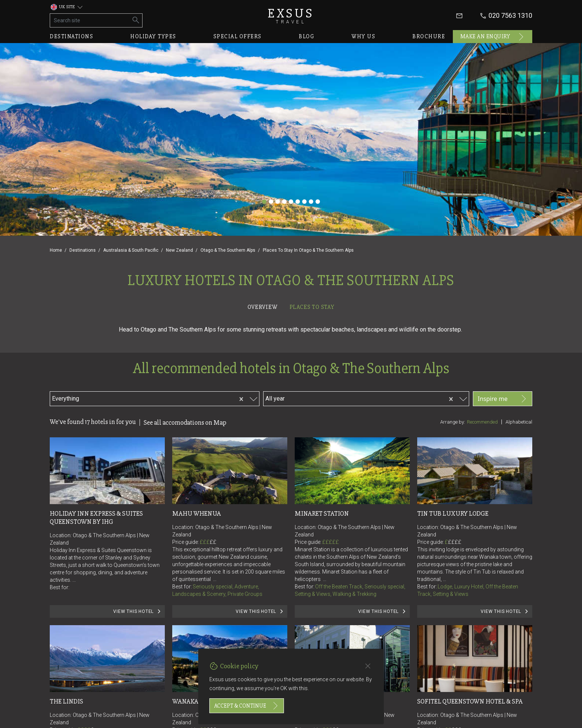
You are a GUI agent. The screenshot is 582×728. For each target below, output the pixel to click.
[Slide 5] (291, 202)
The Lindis (66, 701)
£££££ (331, 542)
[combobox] (123, 398)
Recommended (482, 422)
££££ (455, 542)
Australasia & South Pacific (131, 250)
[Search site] (90, 20)
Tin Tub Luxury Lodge (453, 513)
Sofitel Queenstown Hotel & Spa (470, 701)
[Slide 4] (284, 202)
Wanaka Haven (196, 701)
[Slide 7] (304, 202)
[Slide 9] (318, 202)
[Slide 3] (278, 202)
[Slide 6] (298, 202)
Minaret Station (322, 513)
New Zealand (179, 250)
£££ (208, 542)
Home (56, 250)
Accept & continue (247, 706)
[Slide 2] (271, 202)
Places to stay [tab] (312, 307)
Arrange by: (453, 422)
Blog (307, 36)
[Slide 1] (264, 202)
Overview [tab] (262, 307)
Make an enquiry (493, 37)
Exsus (291, 16)
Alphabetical (519, 422)
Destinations (71, 36)
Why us (363, 36)
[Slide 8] (311, 202)
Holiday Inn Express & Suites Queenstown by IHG (97, 518)
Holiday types (153, 36)
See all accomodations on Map (185, 422)
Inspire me (503, 399)
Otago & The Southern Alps (228, 250)
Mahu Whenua (197, 513)
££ (213, 542)
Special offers (238, 36)
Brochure (429, 36)
